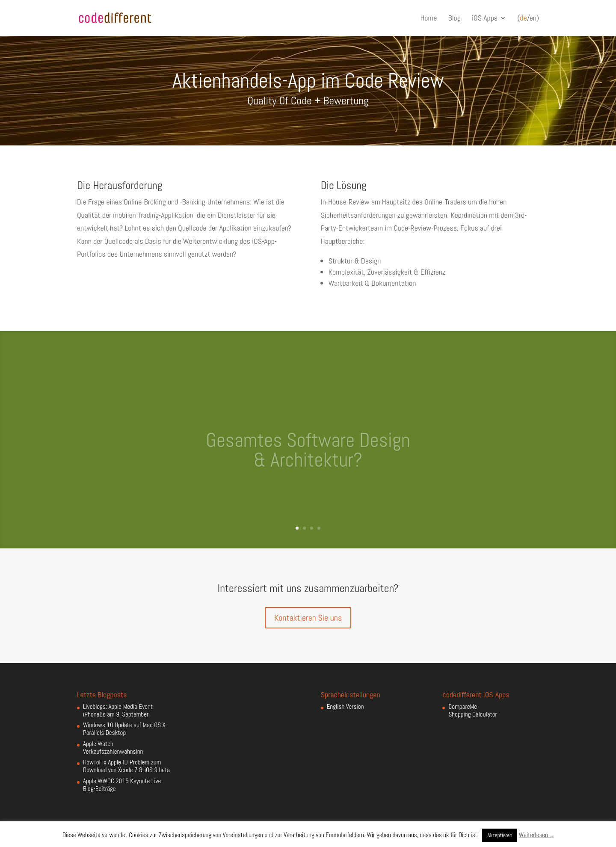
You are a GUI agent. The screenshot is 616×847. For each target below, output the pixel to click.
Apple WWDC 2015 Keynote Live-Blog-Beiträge (123, 785)
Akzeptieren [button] (500, 835)
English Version (345, 706)
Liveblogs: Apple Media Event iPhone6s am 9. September (118, 710)
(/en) (528, 18)
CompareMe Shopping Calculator (472, 710)
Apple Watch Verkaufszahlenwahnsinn (113, 748)
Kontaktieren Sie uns (308, 618)
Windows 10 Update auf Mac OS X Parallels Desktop (124, 729)
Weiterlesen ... (536, 835)
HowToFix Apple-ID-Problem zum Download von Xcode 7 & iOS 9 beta (126, 766)
